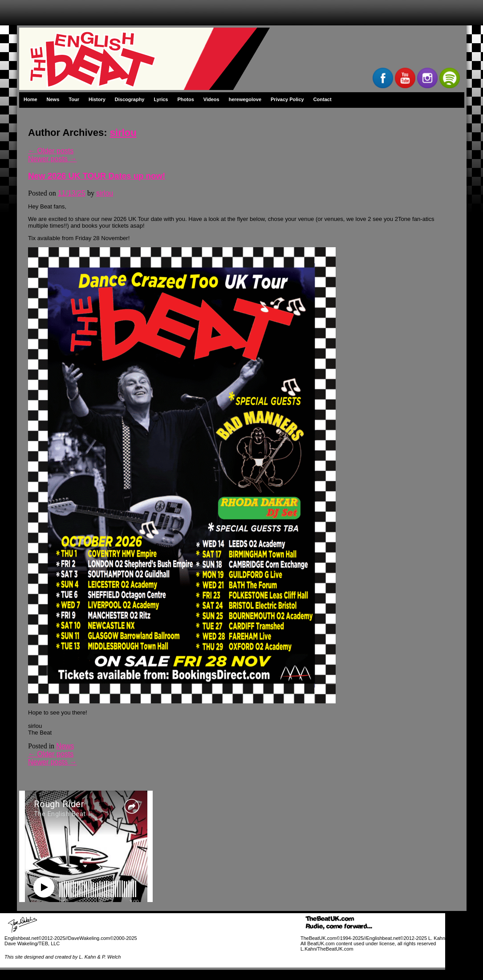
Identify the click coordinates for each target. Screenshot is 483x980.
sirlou (123, 133)
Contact (323, 99)
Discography (130, 99)
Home (30, 99)
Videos (211, 99)
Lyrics (161, 99)
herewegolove (245, 99)
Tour (74, 99)
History (97, 99)
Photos (186, 99)
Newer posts (52, 159)
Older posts (51, 151)
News (53, 99)
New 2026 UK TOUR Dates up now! (97, 176)
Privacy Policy (287, 99)
